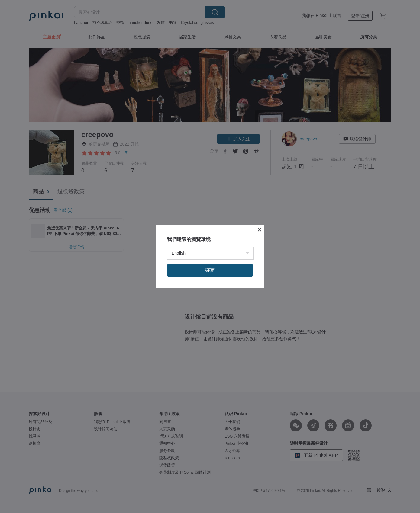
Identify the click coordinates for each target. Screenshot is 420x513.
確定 (210, 270)
